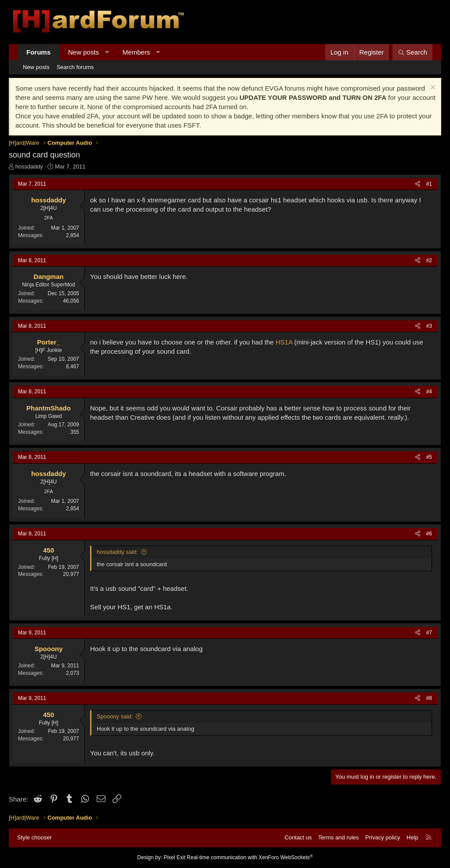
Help (412, 837)
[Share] (418, 184)
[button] (107, 52)
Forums (38, 52)
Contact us (298, 837)
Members (136, 52)
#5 (429, 457)
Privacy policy (383, 837)
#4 (429, 392)
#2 (429, 260)
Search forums (75, 67)
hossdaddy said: (117, 552)
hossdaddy (29, 167)
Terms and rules (338, 837)
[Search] (412, 52)
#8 (429, 698)
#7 (429, 633)
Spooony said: (115, 716)
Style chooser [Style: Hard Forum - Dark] (34, 837)
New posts (83, 52)
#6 (429, 534)
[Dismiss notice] (432, 88)
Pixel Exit (174, 857)
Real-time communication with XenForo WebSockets (250, 857)
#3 (429, 326)
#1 (429, 184)
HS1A (284, 342)
